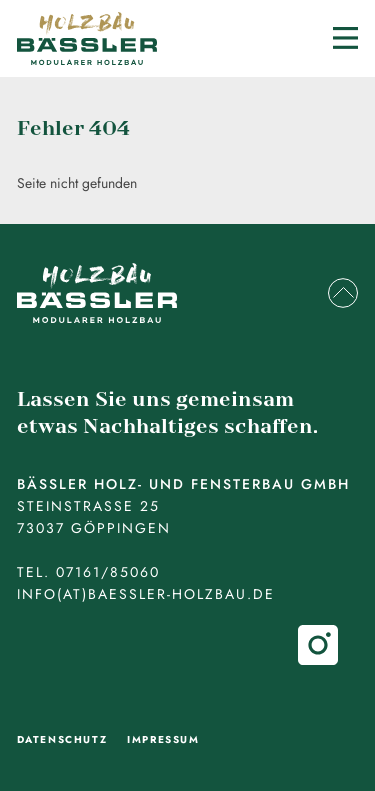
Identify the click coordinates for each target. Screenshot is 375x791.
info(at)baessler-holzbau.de (146, 594)
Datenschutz (62, 739)
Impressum (163, 739)
